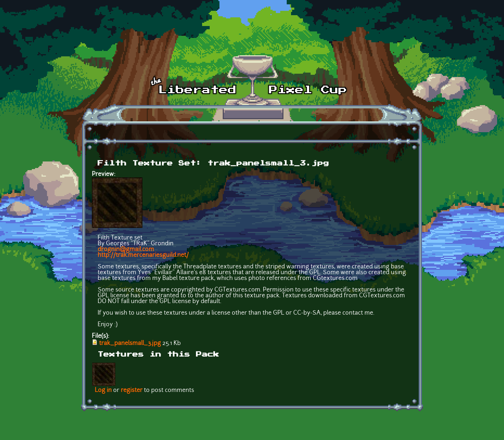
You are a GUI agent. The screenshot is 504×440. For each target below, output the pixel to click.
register (132, 391)
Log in (103, 391)
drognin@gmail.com (126, 250)
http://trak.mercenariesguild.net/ (143, 255)
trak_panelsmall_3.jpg (130, 344)
